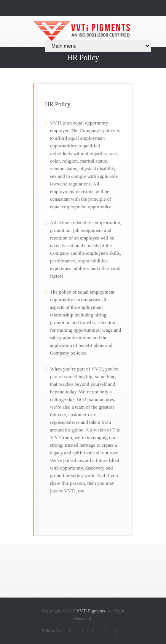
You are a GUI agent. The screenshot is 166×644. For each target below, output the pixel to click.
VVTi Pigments (90, 611)
